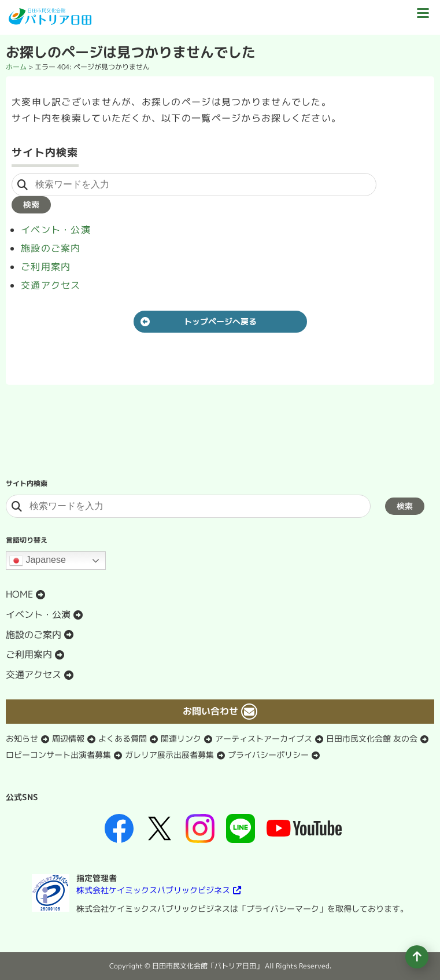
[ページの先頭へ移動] (417, 957)
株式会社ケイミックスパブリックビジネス (153, 890)
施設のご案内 (51, 248)
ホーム (16, 67)
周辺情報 (68, 738)
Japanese (38, 561)
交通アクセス (51, 285)
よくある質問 (123, 738)
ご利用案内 (46, 267)
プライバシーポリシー (268, 755)
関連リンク (181, 738)
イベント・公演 (56, 230)
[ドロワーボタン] (423, 17)
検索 (31, 205)
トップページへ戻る (220, 321)
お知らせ (22, 738)
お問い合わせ (210, 711)
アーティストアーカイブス (264, 738)
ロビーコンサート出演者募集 (58, 755)
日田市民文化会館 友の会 (372, 738)
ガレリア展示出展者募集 (169, 755)
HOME (19, 594)
